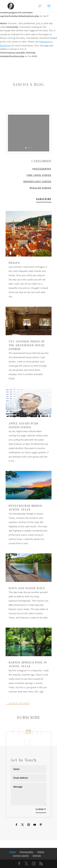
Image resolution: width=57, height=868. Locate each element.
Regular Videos (41, 188)
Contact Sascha (21, 856)
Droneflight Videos (37, 181)
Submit (41, 809)
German (37, 856)
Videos (41, 852)
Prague (14, 263)
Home (13, 852)
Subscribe (44, 199)
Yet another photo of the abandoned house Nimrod (27, 345)
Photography (42, 169)
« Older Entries (18, 704)
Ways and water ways (27, 588)
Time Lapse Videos (39, 175)
